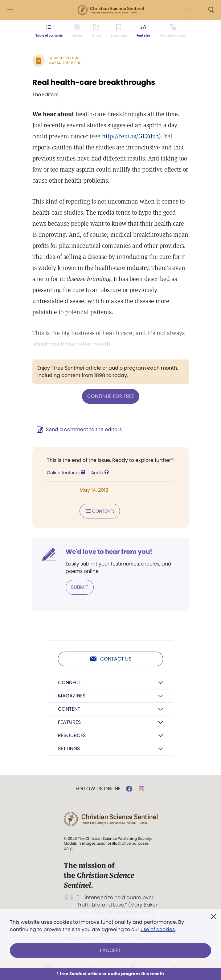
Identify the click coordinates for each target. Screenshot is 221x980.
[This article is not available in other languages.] (172, 31)
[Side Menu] (10, 10)
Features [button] (69, 722)
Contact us (111, 659)
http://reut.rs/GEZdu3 (130, 136)
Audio (100, 473)
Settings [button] (69, 749)
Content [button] (69, 709)
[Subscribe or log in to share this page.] (96, 31)
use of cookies (158, 929)
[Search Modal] (211, 10)
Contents (100, 511)
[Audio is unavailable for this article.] (78, 31)
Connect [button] (70, 682)
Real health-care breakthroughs (94, 82)
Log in (187, 10)
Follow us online (98, 789)
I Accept (111, 950)
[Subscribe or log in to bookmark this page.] (119, 31)
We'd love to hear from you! (109, 552)
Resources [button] (72, 735)
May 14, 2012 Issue (65, 63)
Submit (80, 587)
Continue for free (111, 396)
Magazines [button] (72, 696)
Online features (66, 473)
